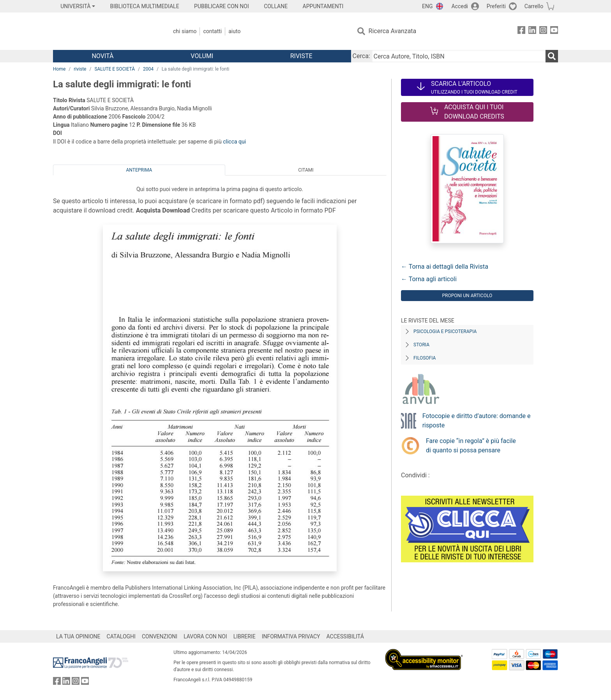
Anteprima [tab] (139, 170)
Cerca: (361, 56)
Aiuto (234, 31)
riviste (80, 69)
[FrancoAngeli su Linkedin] (532, 31)
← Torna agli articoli (429, 279)
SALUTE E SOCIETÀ (115, 69)
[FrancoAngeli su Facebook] (521, 31)
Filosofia (425, 358)
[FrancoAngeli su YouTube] (554, 31)
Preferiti (496, 6)
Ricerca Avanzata (393, 31)
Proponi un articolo (467, 296)
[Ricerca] (552, 56)
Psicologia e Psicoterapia (445, 331)
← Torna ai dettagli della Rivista (445, 267)
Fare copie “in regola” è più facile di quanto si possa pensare (471, 446)
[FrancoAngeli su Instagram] (543, 31)
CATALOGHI (121, 636)
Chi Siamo (185, 31)
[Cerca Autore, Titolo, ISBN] (459, 56)
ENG (427, 6)
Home (59, 69)
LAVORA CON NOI (205, 636)
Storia (421, 345)
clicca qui (234, 142)
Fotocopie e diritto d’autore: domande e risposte (477, 421)
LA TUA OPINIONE (78, 636)
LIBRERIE (245, 636)
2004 (148, 69)
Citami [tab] (306, 170)
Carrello (534, 6)
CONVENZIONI (160, 636)
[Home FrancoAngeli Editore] (105, 31)
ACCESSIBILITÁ (345, 636)
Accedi (460, 6)
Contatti (212, 31)
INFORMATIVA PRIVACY (291, 636)
